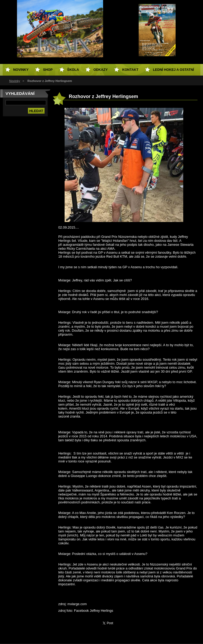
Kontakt (130, 70)
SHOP (48, 70)
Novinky (15, 81)
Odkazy (100, 70)
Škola (73, 70)
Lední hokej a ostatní (173, 70)
